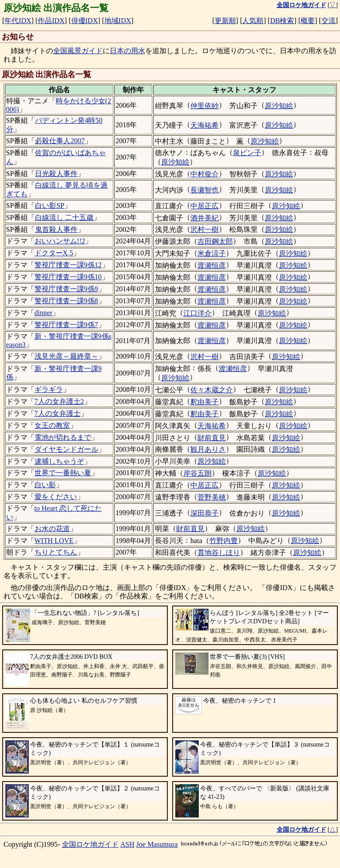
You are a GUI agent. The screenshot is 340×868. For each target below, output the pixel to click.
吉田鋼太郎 (215, 241)
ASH (127, 844)
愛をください (56, 497)
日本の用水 (127, 51)
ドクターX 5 (54, 253)
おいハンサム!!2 (60, 241)
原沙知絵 (279, 106)
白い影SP (50, 205)
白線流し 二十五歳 (64, 217)
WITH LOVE (54, 541)
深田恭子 (205, 513)
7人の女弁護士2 (59, 401)
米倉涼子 (212, 253)
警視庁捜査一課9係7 (66, 325)
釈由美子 (205, 402)
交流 (328, 21)
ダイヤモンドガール (66, 449)
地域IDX (118, 21)
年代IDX (18, 21)
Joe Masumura (157, 844)
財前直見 (212, 438)
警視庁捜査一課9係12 (68, 265)
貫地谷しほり (219, 553)
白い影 (45, 485)
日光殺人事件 (56, 174)
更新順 (225, 21)
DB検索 (282, 21)
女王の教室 (52, 425)
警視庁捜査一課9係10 (68, 277)
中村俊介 (205, 174)
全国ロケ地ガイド (90, 844)
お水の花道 (52, 529)
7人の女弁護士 (58, 413)
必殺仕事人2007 (60, 141)
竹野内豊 (224, 541)
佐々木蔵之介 (212, 390)
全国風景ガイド (78, 51)
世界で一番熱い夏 (63, 473)
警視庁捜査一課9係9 (66, 289)
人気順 (253, 21)
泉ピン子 (247, 153)
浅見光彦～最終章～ (66, 356)
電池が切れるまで (63, 437)
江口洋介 (197, 313)
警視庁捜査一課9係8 (66, 301)
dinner (44, 313)
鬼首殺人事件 (56, 229)
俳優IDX (85, 21)
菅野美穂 (212, 497)
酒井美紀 (205, 218)
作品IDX (51, 21)
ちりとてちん (56, 552)
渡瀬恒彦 (212, 265)
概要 (308, 21)
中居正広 (205, 206)
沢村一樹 (205, 229)
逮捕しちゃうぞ (59, 461)
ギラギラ (49, 389)
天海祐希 (205, 125)
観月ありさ (208, 449)
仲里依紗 (205, 106)
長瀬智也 (205, 190)
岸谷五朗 (197, 473)
